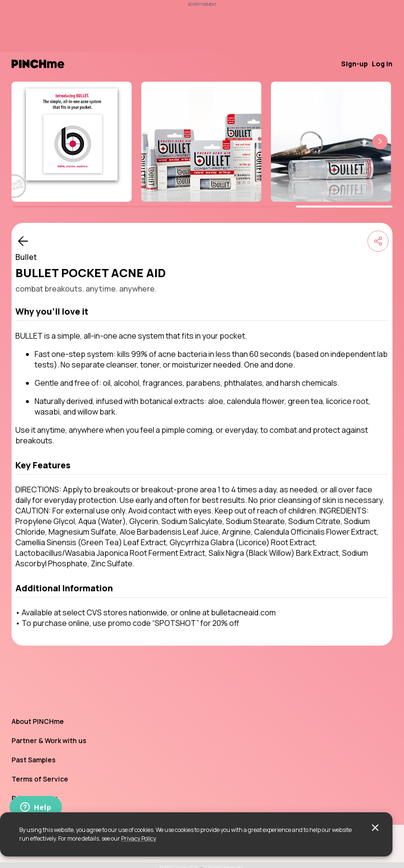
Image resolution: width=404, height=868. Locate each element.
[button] (380, 142)
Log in (382, 64)
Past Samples (34, 760)
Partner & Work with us (49, 740)
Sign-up (355, 64)
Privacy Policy (139, 838)
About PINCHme (38, 721)
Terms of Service (40, 779)
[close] (375, 828)
